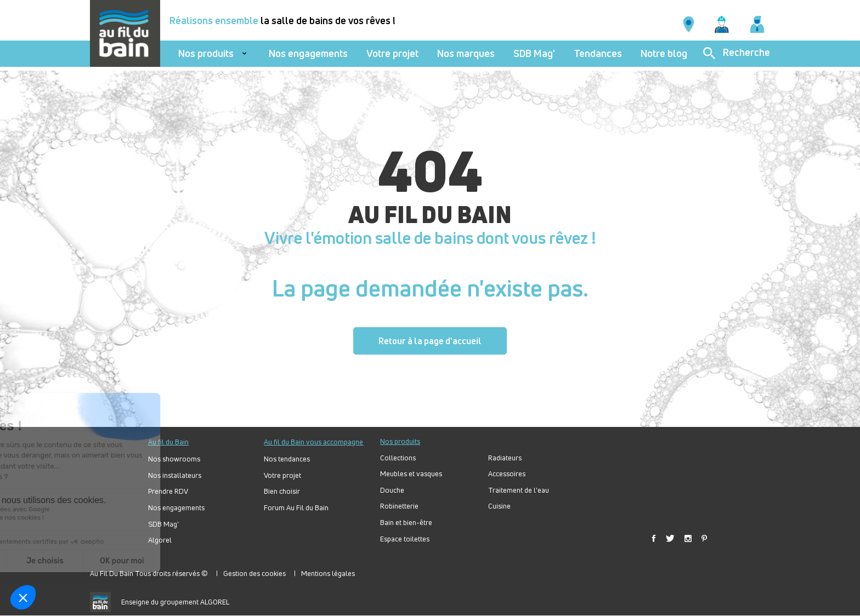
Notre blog (664, 53)
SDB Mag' (534, 53)
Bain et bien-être (406, 523)
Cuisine (499, 506)
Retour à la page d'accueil (430, 341)
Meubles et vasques (411, 474)
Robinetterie (399, 506)
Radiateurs (505, 458)
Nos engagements (308, 53)
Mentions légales (328, 573)
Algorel (160, 540)
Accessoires (507, 474)
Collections (398, 458)
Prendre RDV (168, 491)
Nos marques (466, 53)
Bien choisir (282, 491)
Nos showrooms (174, 459)
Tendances (598, 53)
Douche (392, 490)
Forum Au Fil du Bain (296, 508)
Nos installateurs (175, 475)
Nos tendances (287, 459)
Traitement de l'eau (519, 490)
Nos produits (206, 53)
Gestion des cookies (254, 573)
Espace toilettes (405, 539)
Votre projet (392, 53)
